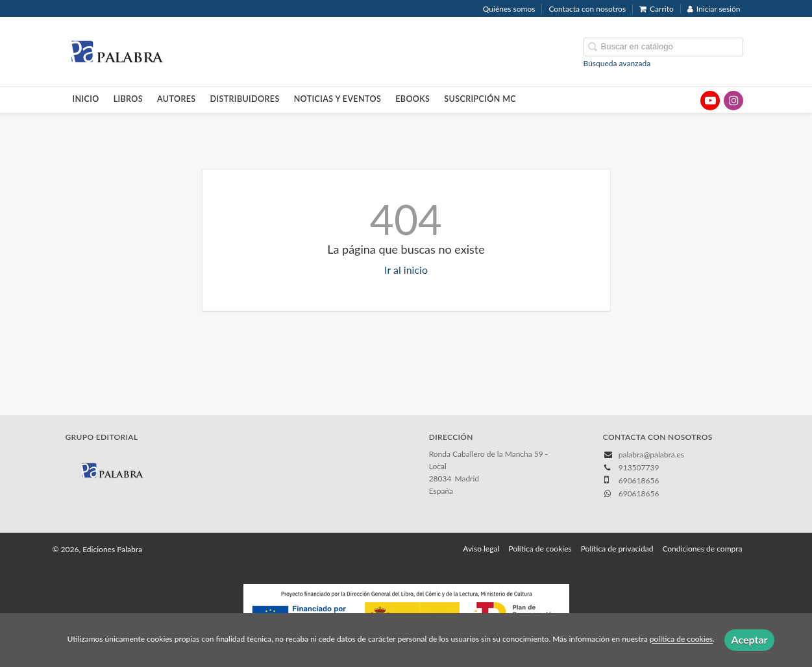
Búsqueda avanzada (617, 63)
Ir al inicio (406, 270)
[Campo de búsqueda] (663, 47)
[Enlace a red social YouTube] (710, 101)
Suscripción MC (480, 99)
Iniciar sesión (714, 9)
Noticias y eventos (338, 99)
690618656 (639, 493)
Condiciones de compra (702, 549)
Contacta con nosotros (587, 9)
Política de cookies (540, 549)
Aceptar (749, 639)
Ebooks (412, 99)
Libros (128, 99)
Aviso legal (481, 549)
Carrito (657, 9)
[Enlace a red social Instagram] (733, 101)
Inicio (86, 99)
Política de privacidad (617, 549)
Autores (177, 99)
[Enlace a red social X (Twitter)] (687, 101)
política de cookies (681, 639)
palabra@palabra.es (651, 455)
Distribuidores (245, 99)
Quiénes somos (509, 9)
